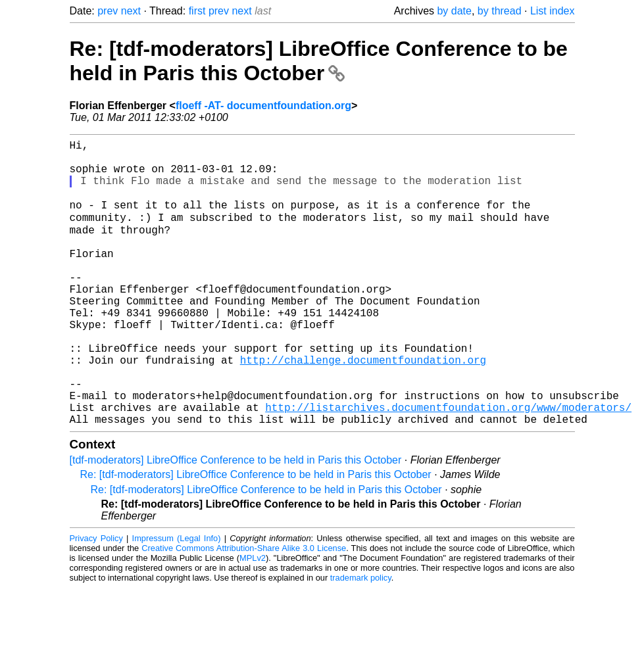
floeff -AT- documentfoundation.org (263, 106)
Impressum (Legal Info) (177, 599)
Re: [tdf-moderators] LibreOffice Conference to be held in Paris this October (319, 61)
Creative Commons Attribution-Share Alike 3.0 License (244, 609)
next (131, 11)
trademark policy (361, 639)
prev (108, 11)
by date (454, 11)
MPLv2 (253, 619)
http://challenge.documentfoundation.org (363, 408)
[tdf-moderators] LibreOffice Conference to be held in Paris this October (236, 521)
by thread (500, 11)
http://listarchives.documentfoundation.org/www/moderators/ (448, 466)
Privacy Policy (96, 599)
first (197, 11)
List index (553, 11)
